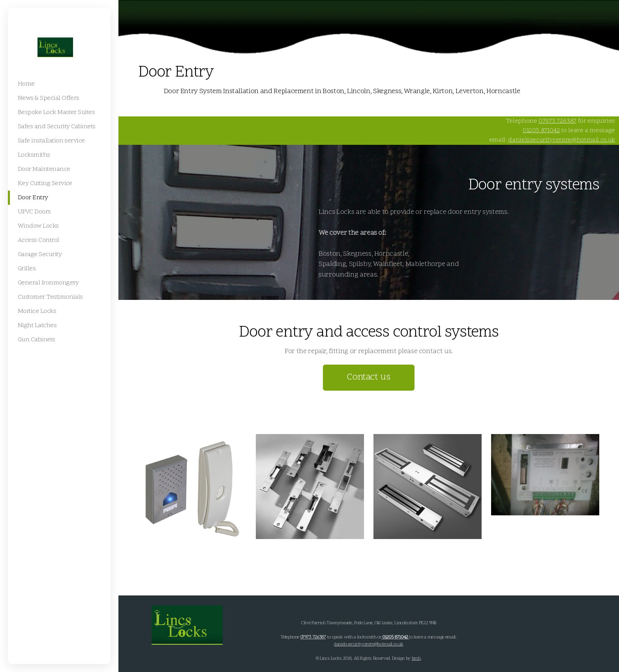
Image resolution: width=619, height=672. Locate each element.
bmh (416, 659)
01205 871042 (541, 131)
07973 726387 (557, 121)
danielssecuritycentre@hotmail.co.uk (562, 140)
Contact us (369, 377)
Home (147, 92)
